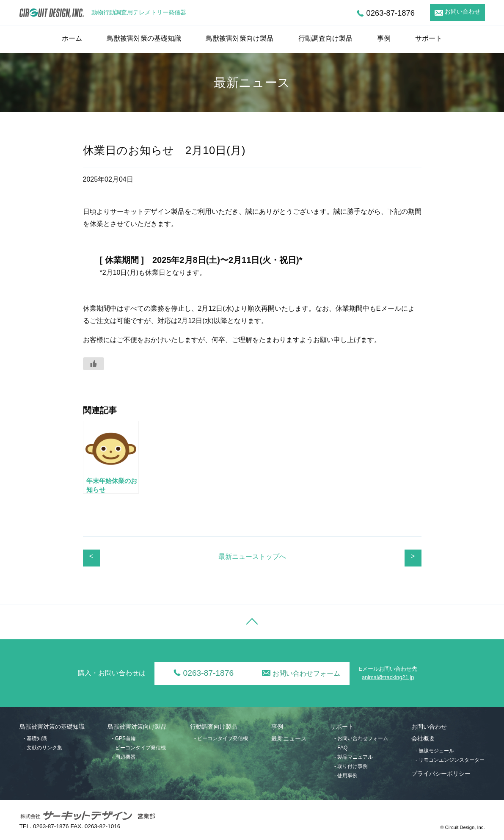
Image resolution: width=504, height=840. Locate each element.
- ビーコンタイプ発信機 (139, 748)
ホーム (72, 38)
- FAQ (341, 748)
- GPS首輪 (124, 738)
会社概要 (423, 739)
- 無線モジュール (435, 751)
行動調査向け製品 (325, 38)
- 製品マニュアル (354, 757)
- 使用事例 (346, 776)
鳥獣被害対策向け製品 (240, 38)
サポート (429, 38)
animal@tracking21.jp (388, 677)
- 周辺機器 (123, 757)
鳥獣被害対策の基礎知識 (144, 38)
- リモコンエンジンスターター (450, 760)
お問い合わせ (463, 12)
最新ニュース (289, 739)
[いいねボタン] (94, 364)
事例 (384, 38)
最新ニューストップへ (252, 557)
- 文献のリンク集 (43, 748)
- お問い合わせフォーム (361, 738)
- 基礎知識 (35, 738)
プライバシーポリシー (441, 774)
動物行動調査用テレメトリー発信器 (139, 12)
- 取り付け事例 (351, 766)
